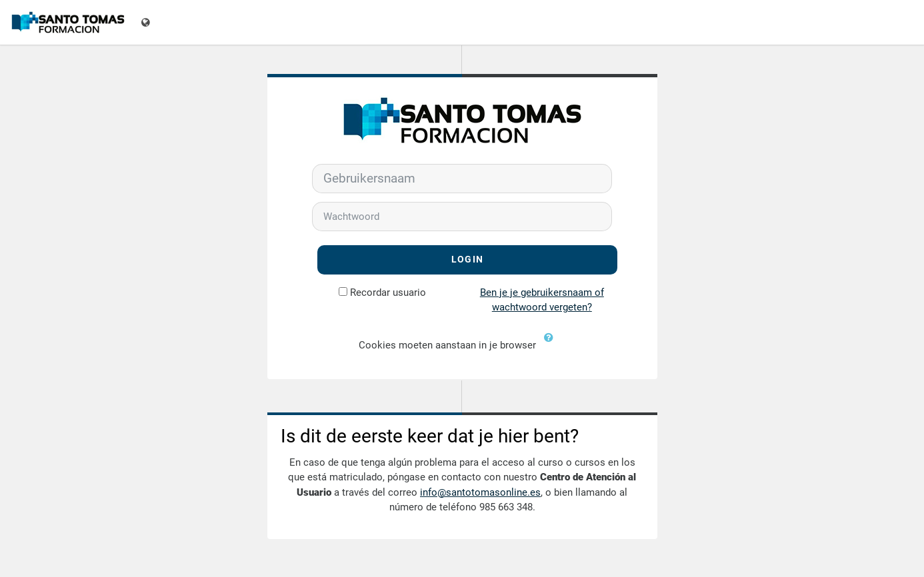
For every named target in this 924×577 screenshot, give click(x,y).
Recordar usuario (388, 292)
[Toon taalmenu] (147, 22)
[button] (552, 346)
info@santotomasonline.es (480, 492)
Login (467, 260)
